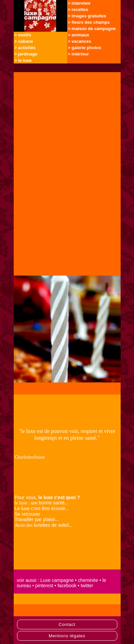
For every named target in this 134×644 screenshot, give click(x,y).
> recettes (78, 10)
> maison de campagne (92, 29)
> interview (79, 3)
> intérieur (78, 54)
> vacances (80, 41)
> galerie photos (85, 48)
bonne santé (52, 503)
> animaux (79, 35)
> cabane (24, 41)
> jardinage (26, 54)
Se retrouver (28, 514)
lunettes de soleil (51, 525)
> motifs (23, 35)
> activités (25, 48)
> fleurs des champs (89, 22)
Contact (67, 624)
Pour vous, (47, 497)
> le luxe (23, 60)
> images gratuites (87, 16)
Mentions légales (67, 636)
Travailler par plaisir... (37, 519)
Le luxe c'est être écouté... (42, 508)
